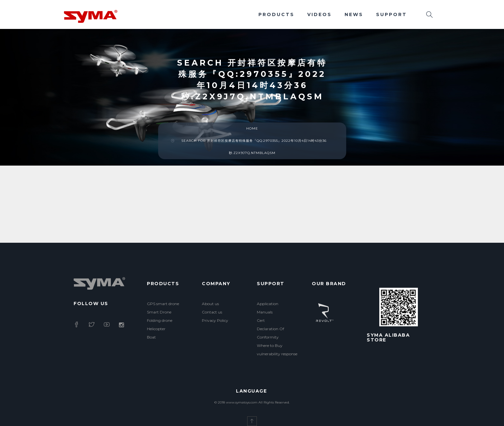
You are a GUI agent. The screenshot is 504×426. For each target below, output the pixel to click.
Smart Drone (159, 312)
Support (392, 14)
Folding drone (160, 320)
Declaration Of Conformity (270, 333)
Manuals (265, 312)
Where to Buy (270, 345)
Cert (261, 320)
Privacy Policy (215, 320)
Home (252, 128)
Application (268, 304)
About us (210, 304)
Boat (151, 337)
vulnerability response (277, 354)
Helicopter (156, 329)
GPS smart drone (163, 304)
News (354, 14)
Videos (319, 14)
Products (276, 14)
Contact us (212, 312)
